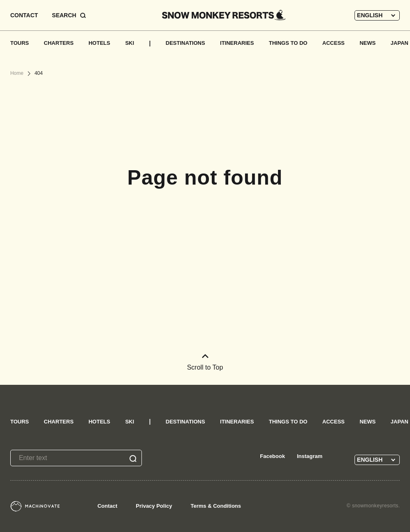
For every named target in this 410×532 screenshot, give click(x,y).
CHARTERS (59, 43)
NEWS (367, 43)
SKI (130, 43)
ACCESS (334, 43)
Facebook (272, 456)
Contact (107, 506)
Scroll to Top (205, 362)
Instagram (310, 456)
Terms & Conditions (216, 506)
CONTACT (24, 15)
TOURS (20, 43)
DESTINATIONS (185, 43)
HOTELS (99, 43)
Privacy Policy (154, 506)
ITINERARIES (237, 43)
